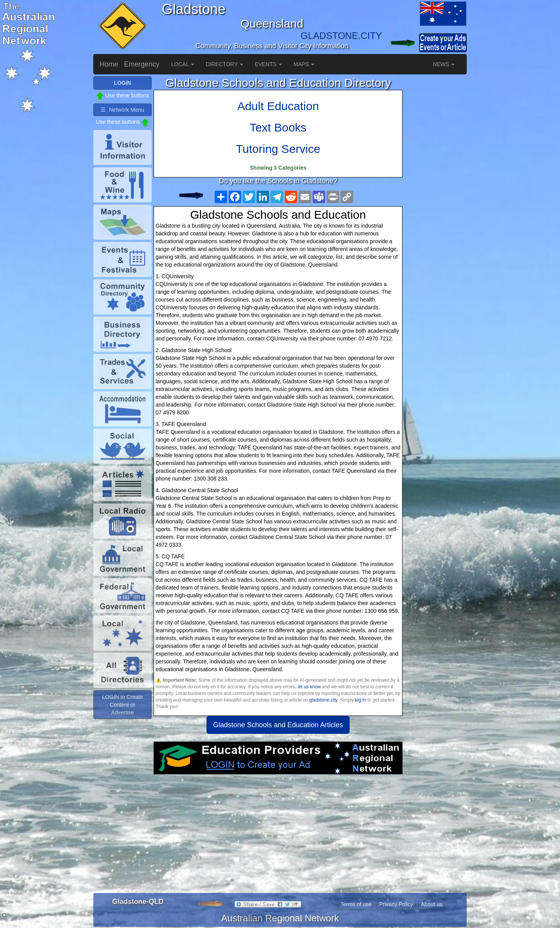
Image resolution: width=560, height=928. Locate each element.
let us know (309, 687)
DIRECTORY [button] (224, 64)
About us (431, 904)
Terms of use (356, 904)
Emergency (142, 64)
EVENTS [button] (268, 64)
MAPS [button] (304, 64)
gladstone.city (323, 700)
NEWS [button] (444, 64)
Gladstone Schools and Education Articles (278, 725)
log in (360, 700)
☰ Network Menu (122, 110)
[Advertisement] (278, 837)
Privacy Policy (396, 904)
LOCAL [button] (183, 64)
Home (109, 64)
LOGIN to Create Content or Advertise (122, 705)
